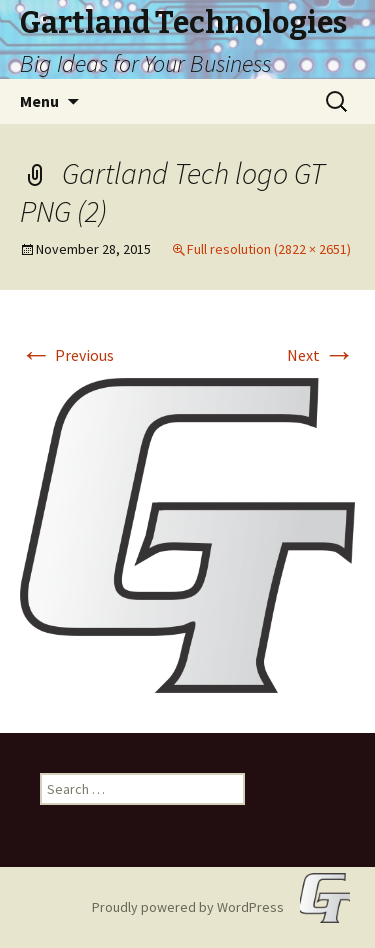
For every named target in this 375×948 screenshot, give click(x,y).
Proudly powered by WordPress (188, 907)
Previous (67, 355)
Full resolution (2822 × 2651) (269, 249)
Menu (39, 101)
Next (321, 355)
